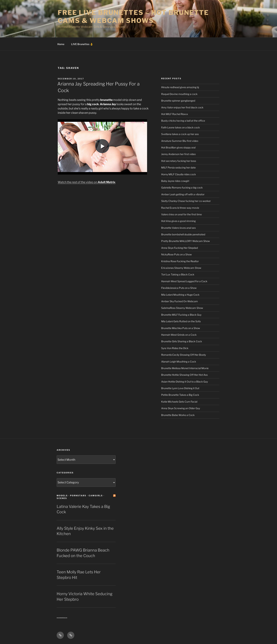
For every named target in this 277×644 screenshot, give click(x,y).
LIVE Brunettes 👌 (82, 44)
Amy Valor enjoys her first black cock (182, 107)
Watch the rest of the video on (87, 182)
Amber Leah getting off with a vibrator (183, 194)
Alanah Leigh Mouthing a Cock (179, 362)
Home (61, 44)
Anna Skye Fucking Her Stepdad (180, 248)
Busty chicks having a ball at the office (183, 121)
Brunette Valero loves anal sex (179, 228)
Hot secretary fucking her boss (179, 161)
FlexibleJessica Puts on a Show (179, 288)
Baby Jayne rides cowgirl (175, 181)
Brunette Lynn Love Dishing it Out (180, 388)
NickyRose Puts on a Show (176, 254)
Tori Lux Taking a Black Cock (178, 274)
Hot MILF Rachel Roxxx (175, 114)
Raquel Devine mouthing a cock (179, 94)
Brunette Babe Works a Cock (178, 415)
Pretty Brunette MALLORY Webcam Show (186, 241)
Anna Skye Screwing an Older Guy (181, 408)
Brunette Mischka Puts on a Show (181, 328)
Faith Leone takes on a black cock (180, 127)
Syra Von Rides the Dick (175, 348)
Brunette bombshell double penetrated (183, 234)
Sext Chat (65, 618)
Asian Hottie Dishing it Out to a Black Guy (185, 382)
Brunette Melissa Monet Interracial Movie (185, 368)
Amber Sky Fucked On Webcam (180, 301)
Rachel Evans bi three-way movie (180, 208)
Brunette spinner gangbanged (178, 101)
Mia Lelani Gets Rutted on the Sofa (181, 321)
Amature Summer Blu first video (180, 141)
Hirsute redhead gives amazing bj (180, 87)
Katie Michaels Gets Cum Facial (179, 402)
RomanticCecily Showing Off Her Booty (184, 355)
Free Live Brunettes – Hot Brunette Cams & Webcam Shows (133, 17)
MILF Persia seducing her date (178, 167)
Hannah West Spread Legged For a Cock (184, 281)
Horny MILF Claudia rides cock (179, 174)
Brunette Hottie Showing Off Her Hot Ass (184, 375)
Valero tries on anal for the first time (181, 214)
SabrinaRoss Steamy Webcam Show (182, 308)
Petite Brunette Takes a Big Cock (180, 395)
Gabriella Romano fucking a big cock (182, 188)
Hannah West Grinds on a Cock (179, 335)
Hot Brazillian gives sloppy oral (178, 147)
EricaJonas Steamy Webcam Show (181, 268)
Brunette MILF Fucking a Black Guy (181, 315)
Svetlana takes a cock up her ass (180, 134)
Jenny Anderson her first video (178, 154)
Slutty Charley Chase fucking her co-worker (186, 201)
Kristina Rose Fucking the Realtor (180, 261)
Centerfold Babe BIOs (60, 618)
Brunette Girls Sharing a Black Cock (182, 341)
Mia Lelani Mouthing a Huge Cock (180, 295)
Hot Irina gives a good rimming (178, 221)
